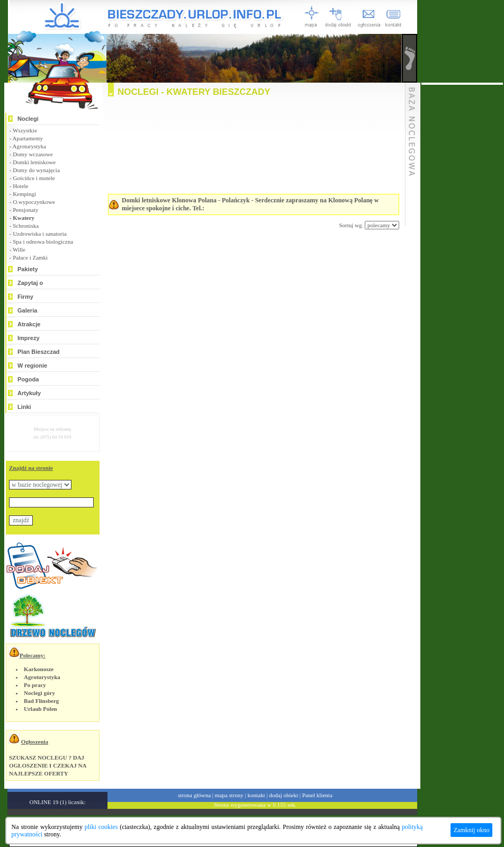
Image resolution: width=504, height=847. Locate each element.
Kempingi (24, 194)
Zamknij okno (472, 830)
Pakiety (28, 269)
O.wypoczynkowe (34, 202)
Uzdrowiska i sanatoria (39, 234)
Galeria (27, 310)
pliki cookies (101, 827)
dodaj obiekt (283, 795)
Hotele (20, 186)
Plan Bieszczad (38, 352)
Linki (24, 407)
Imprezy (29, 338)
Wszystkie (25, 130)
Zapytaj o (30, 283)
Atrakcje (29, 324)
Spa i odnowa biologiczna (43, 242)
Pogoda (28, 379)
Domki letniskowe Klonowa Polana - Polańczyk (186, 200)
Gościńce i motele (34, 178)
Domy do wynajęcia (36, 170)
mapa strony (229, 795)
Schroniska (26, 226)
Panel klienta (317, 795)
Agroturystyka (30, 146)
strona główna (194, 795)
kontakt (256, 795)
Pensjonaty (25, 210)
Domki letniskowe (34, 162)
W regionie (32, 365)
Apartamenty (28, 138)
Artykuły (29, 393)
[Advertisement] (241, 319)
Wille (19, 249)
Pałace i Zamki (30, 257)
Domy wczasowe (33, 154)
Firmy (25, 297)
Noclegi (28, 119)
